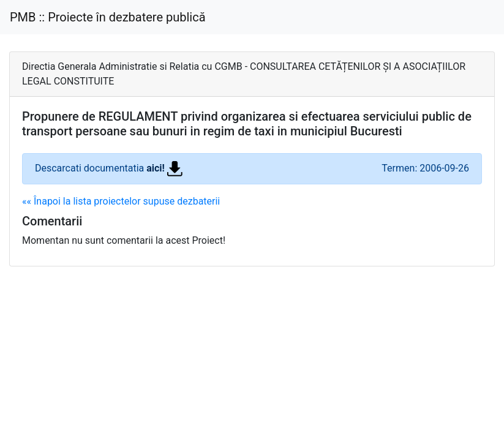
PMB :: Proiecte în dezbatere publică (108, 17)
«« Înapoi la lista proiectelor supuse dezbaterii (121, 201)
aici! (164, 168)
